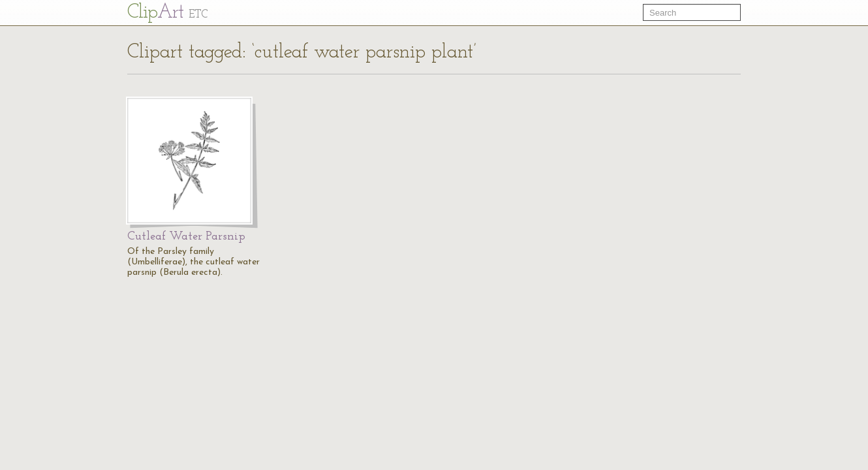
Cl (167, 13)
